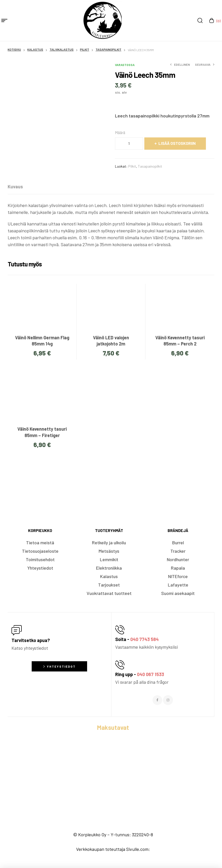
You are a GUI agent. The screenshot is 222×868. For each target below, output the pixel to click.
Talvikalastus (62, 49)
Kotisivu (14, 49)
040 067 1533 (150, 674)
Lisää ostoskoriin (177, 143)
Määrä (120, 132)
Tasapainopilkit (108, 49)
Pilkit (85, 49)
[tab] (15, 187)
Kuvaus (15, 187)
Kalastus (35, 49)
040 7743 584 (144, 639)
